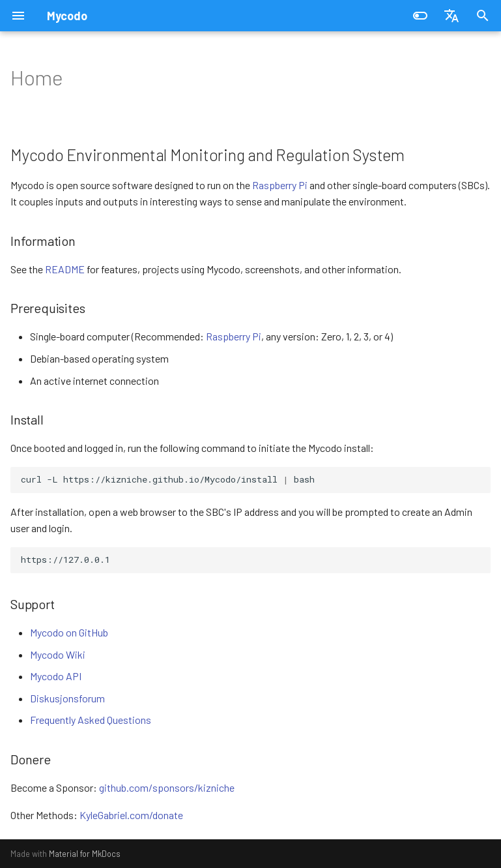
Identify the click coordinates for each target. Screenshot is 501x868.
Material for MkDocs (85, 854)
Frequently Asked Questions (91, 720)
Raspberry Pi (280, 185)
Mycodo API (56, 676)
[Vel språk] (451, 16)
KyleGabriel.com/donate (131, 815)
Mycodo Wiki (58, 654)
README (65, 269)
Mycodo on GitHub (69, 632)
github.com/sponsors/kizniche (167, 787)
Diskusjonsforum (67, 698)
